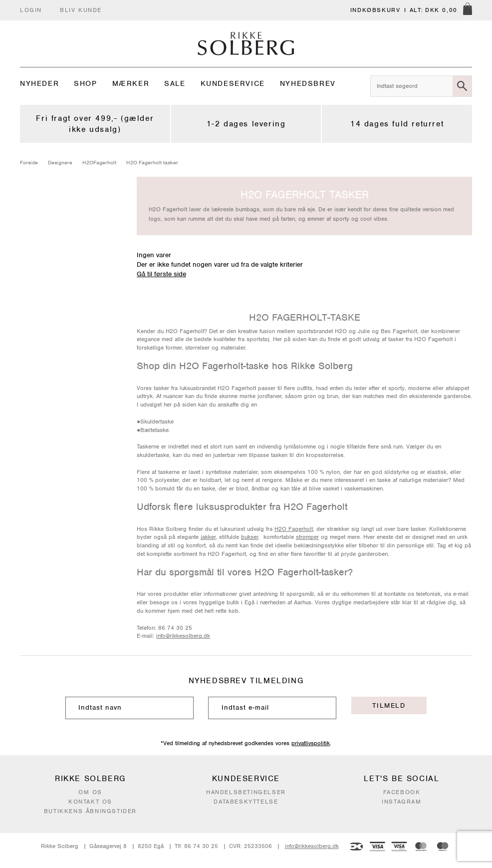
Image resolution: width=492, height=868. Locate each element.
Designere (60, 162)
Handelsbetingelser (246, 792)
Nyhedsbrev (308, 83)
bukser (249, 537)
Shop (85, 83)
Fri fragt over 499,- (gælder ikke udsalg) (95, 124)
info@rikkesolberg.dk (183, 636)
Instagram (401, 802)
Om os (90, 792)
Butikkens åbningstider (90, 811)
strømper (307, 537)
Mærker (131, 83)
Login (31, 10)
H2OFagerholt (99, 162)
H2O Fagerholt (294, 529)
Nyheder (39, 83)
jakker (208, 537)
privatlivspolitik (311, 743)
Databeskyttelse (246, 802)
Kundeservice (233, 83)
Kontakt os (90, 802)
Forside (29, 162)
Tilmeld (389, 705)
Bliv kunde (81, 10)
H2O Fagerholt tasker (152, 162)
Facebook (402, 792)
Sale (175, 83)
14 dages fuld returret (397, 124)
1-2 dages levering (246, 124)
